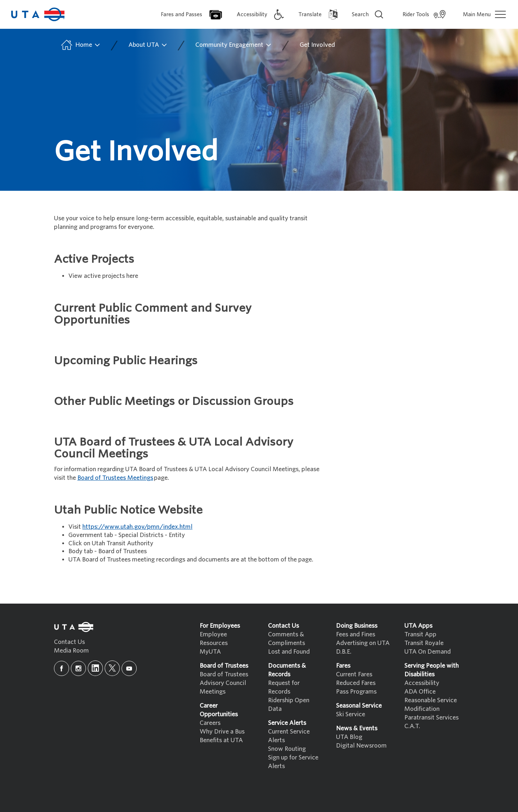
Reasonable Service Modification (431, 705)
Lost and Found (289, 652)
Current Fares (354, 674)
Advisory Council (223, 683)
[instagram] (78, 668)
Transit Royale (424, 643)
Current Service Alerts (289, 736)
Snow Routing (287, 749)
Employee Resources (214, 639)
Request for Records (284, 687)
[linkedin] (95, 668)
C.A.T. (412, 726)
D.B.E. (344, 652)
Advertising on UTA (363, 643)
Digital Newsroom (361, 746)
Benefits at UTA (221, 740)
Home (80, 45)
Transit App (420, 634)
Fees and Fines (356, 634)
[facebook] (62, 668)
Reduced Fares (356, 683)
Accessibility (422, 683)
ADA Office (420, 692)
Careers (210, 723)
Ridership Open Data (289, 705)
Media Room (71, 651)
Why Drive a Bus (222, 732)
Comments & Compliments (287, 639)
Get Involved (317, 45)
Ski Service (351, 714)
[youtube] (129, 668)
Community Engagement (234, 45)
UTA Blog (349, 737)
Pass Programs (356, 692)
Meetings (213, 692)
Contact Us (69, 642)
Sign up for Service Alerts (293, 762)
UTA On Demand (428, 652)
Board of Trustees (224, 674)
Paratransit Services (431, 718)
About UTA (148, 45)
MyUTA (210, 652)
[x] (112, 668)
